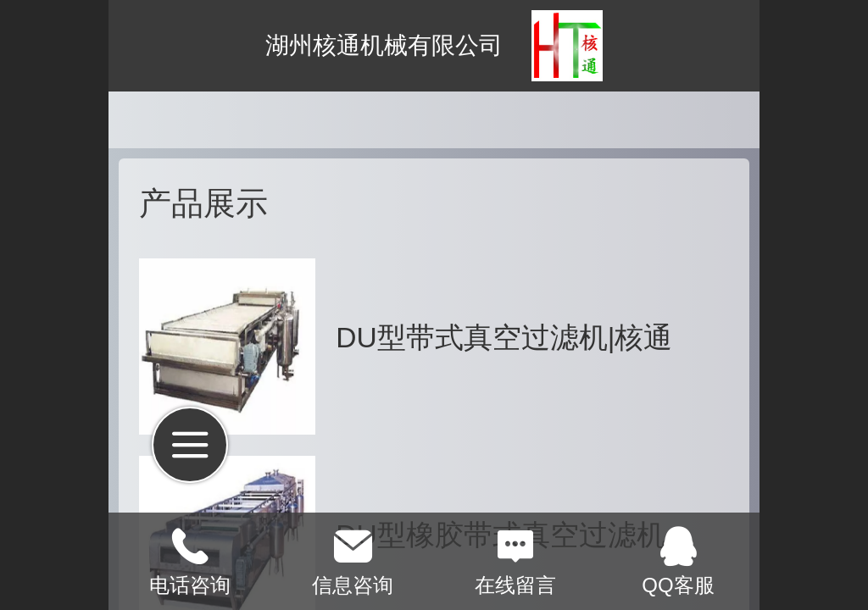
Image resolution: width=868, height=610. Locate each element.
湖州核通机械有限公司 (384, 45)
